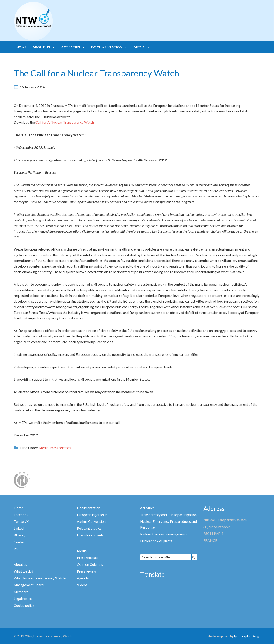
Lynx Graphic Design (247, 636)
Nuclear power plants (156, 541)
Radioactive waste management (164, 534)
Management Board (29, 585)
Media (44, 448)
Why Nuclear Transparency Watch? (40, 578)
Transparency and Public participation (168, 515)
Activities (147, 508)
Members (21, 592)
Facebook (21, 515)
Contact (20, 542)
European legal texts (92, 515)
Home (18, 508)
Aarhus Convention (91, 521)
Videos (82, 585)
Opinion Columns (90, 564)
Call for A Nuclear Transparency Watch (64, 122)
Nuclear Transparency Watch (51, 21)
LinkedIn (20, 528)
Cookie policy (24, 605)
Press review (86, 571)
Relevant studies (89, 528)
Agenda (83, 578)
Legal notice (23, 599)
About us (20, 564)
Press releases (60, 448)
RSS (17, 549)
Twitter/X (21, 521)
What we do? (23, 571)
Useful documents (90, 535)
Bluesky (19, 535)
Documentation (89, 508)
